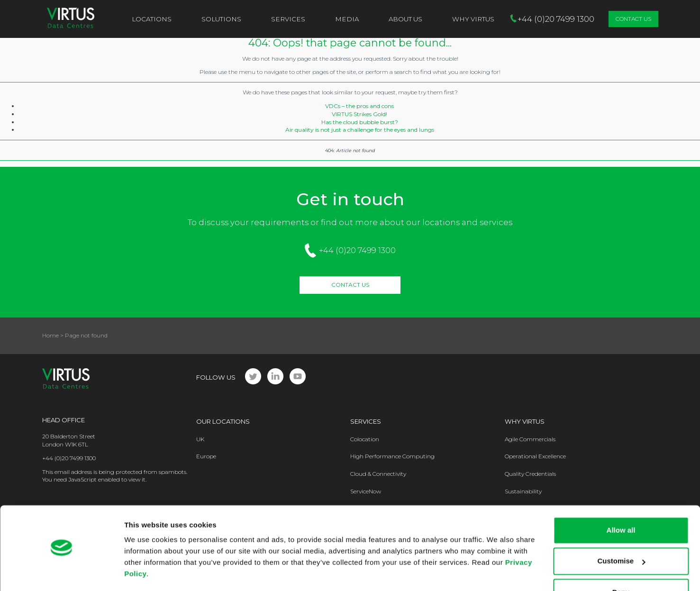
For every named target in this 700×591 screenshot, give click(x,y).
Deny (621, 565)
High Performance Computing (392, 456)
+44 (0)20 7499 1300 (357, 250)
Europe (206, 456)
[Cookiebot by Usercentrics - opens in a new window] (61, 573)
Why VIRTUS (473, 19)
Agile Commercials (530, 439)
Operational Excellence (535, 456)
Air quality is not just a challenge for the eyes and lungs (360, 130)
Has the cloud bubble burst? (360, 122)
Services (288, 19)
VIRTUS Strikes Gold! (359, 114)
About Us (405, 19)
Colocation (365, 439)
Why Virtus (525, 421)
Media (347, 19)
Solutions (221, 19)
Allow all (621, 503)
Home (50, 335)
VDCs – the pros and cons (359, 106)
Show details (146, 572)
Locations (152, 19)
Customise (621, 533)
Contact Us (633, 19)
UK (200, 439)
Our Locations (223, 421)
